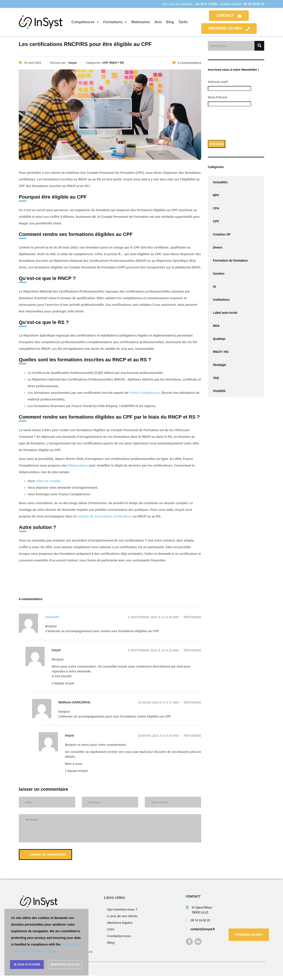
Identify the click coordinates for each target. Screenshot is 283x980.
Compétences (85, 22)
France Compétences (145, 393)
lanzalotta (52, 617)
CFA (216, 208)
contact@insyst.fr (202, 929)
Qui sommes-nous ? (123, 909)
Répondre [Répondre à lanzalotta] (192, 617)
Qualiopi (219, 339)
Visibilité (219, 391)
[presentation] (241, 125)
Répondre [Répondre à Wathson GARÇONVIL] (192, 702)
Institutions (221, 300)
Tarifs (183, 22)
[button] (85, 22)
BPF (216, 195)
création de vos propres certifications (105, 516)
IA (214, 287)
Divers (218, 247)
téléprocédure (78, 465)
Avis (158, 22)
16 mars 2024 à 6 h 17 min (158, 702)
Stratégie (220, 365)
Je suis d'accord (27, 965)
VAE (216, 378)
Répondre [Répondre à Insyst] (192, 650)
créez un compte (48, 481)
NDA (216, 326)
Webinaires (141, 22)
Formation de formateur (230, 260)
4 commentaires (187, 63)
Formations (115, 22)
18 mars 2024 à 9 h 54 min (158, 736)
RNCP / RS (221, 352)
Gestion (219, 274)
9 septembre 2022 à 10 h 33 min (153, 650)
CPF (216, 221)
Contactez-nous (119, 936)
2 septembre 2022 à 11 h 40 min (153, 617)
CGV (111, 929)
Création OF (222, 234)
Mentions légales (120, 923)
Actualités (220, 182)
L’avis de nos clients (123, 916)
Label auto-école (225, 313)
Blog (170, 22)
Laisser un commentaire (46, 854)
